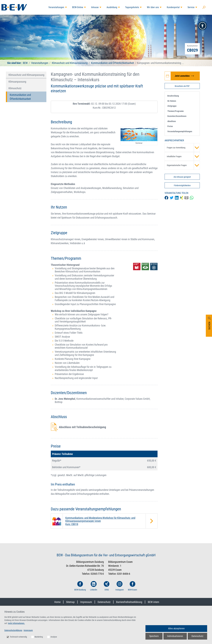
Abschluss (172, 121)
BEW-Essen (132, 586)
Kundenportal (173, 7)
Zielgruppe (172, 106)
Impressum (86, 602)
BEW (26, 63)
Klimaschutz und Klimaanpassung (70, 63)
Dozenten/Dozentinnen (177, 116)
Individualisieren (175, 636)
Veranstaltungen (56, 7)
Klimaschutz (15, 88)
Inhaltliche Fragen (183, 156)
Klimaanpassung (17, 82)
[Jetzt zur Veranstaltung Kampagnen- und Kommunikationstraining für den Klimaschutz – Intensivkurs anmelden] (182, 76)
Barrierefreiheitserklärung (129, 602)
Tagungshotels (132, 7)
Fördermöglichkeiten (182, 185)
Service (191, 7)
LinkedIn (94, 586)
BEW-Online (78, 7)
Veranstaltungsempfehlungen (180, 131)
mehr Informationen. (16, 623)
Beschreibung (173, 96)
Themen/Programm (175, 111)
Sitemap (70, 602)
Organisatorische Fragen (183, 165)
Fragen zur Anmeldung (183, 148)
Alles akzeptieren (176, 628)
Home (57, 602)
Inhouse (95, 7)
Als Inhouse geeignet (182, 177)
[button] (202, 26)
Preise (170, 126)
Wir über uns (153, 7)
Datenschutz (104, 602)
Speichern (154, 636)
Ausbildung (112, 7)
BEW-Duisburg (80, 586)
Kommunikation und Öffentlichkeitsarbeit (113, 63)
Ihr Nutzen (172, 101)
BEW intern (153, 602)
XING (107, 586)
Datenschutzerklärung (13, 630)
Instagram (120, 586)
